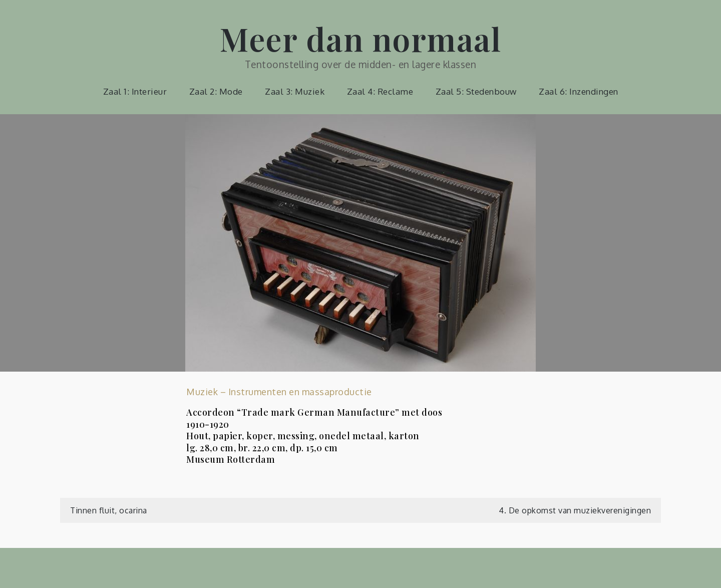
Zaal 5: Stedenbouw (476, 91)
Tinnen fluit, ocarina (109, 510)
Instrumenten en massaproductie (300, 392)
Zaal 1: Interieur (135, 91)
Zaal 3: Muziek (295, 91)
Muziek (202, 392)
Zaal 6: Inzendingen (579, 91)
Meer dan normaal (360, 38)
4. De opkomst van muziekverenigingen (575, 510)
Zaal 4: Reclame (380, 91)
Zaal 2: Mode (216, 91)
